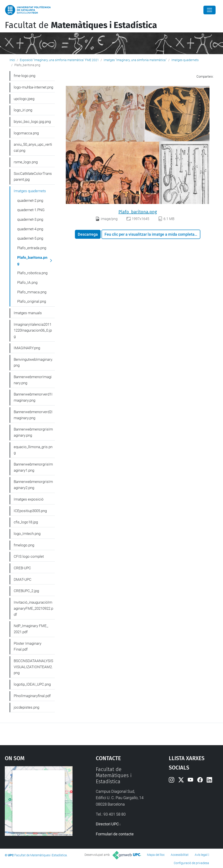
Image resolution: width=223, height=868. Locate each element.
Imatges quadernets (185, 60)
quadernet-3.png (30, 219)
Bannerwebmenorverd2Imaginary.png (33, 415)
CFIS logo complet (29, 556)
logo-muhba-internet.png (33, 87)
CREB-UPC (22, 568)
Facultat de (81, 25)
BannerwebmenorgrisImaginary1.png (33, 467)
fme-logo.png (24, 76)
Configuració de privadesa (191, 863)
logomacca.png (26, 133)
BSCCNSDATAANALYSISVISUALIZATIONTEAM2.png (33, 667)
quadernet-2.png (30, 200)
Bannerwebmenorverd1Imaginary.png (33, 397)
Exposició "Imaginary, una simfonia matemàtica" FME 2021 (59, 60)
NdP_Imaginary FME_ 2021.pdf (31, 629)
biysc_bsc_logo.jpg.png (32, 122)
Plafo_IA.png (27, 282)
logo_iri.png (23, 110)
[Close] (209, 10)
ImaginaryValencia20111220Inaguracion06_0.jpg (33, 330)
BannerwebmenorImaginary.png (33, 380)
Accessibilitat (180, 855)
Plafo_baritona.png (138, 212)
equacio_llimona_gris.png (33, 450)
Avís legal (201, 855)
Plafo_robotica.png (32, 273)
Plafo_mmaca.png (32, 292)
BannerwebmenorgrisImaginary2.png (33, 485)
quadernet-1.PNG (31, 210)
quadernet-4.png (30, 229)
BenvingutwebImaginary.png (33, 362)
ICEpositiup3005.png (30, 511)
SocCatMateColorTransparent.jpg (33, 177)
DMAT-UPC (23, 579)
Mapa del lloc (156, 855)
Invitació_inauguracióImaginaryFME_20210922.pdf (33, 608)
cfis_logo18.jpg (26, 522)
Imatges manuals (28, 313)
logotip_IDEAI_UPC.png (32, 684)
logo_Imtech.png (27, 534)
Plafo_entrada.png (32, 248)
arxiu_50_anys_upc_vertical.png (33, 147)
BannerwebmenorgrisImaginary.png (33, 432)
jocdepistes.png (26, 707)
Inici (12, 60)
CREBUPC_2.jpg (26, 591)
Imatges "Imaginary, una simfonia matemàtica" (135, 60)
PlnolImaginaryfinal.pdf (32, 696)
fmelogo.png (24, 545)
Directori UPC (107, 824)
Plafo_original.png (32, 301)
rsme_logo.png (26, 162)
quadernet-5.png (30, 238)
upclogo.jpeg (24, 99)
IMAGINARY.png (27, 348)
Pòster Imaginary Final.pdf (28, 646)
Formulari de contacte (115, 834)
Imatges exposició (29, 499)
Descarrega (88, 234)
